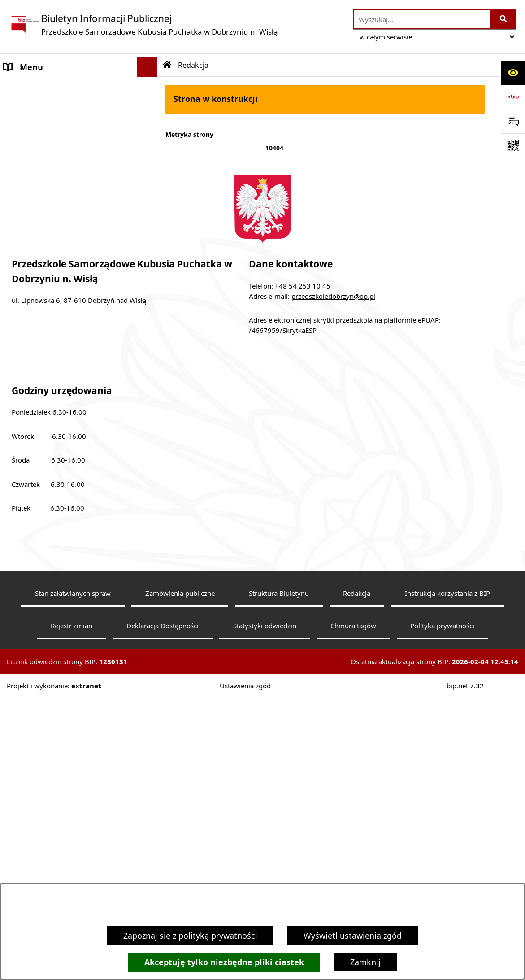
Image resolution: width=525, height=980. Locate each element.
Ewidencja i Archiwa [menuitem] (42, 266)
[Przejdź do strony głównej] (143, 24)
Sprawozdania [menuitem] (30, 346)
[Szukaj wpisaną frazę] (504, 19)
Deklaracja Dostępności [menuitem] (49, 168)
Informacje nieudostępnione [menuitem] (58, 416)
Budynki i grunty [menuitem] (35, 387)
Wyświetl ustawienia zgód (353, 936)
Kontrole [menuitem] (20, 367)
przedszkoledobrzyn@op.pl (333, 578)
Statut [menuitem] (16, 107)
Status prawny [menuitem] (31, 127)
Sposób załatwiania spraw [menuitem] (53, 326)
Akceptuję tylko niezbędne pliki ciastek (224, 962)
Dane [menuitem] (14, 87)
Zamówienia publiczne (180, 875)
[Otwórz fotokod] (513, 145)
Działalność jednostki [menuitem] (44, 286)
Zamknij (365, 962)
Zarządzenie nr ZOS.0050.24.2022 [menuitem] (66, 436)
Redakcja (357, 875)
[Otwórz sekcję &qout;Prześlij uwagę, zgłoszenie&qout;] (513, 121)
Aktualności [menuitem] (26, 148)
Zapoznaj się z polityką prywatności (190, 936)
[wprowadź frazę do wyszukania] (422, 19)
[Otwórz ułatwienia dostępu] (513, 73)
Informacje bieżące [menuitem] (40, 188)
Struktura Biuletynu (279, 875)
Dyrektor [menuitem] (21, 217)
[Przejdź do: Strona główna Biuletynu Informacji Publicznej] (167, 65)
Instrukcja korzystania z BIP (447, 875)
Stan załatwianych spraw (73, 875)
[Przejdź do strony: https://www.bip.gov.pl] (513, 97)
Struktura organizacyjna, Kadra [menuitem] (63, 237)
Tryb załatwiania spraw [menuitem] (47, 306)
